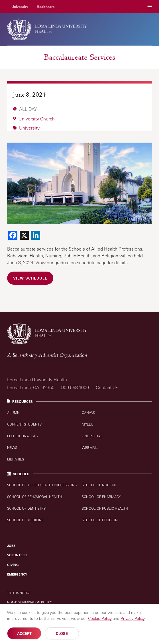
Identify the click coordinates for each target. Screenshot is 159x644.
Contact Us (107, 387)
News (12, 448)
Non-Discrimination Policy (30, 602)
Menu (150, 6)
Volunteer (17, 555)
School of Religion (100, 520)
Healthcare (46, 7)
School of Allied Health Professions (42, 485)
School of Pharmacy (101, 497)
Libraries (16, 459)
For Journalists (22, 436)
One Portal (92, 436)
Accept (24, 634)
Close (62, 634)
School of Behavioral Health (35, 497)
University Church (37, 119)
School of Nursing (100, 485)
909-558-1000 (75, 387)
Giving (13, 565)
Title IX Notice (19, 593)
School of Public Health (105, 508)
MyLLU (88, 424)
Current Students (24, 424)
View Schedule (30, 278)
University (20, 7)
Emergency (17, 574)
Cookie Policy (100, 619)
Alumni (14, 413)
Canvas (88, 413)
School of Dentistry (26, 508)
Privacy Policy (132, 619)
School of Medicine (25, 520)
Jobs (11, 546)
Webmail (90, 448)
